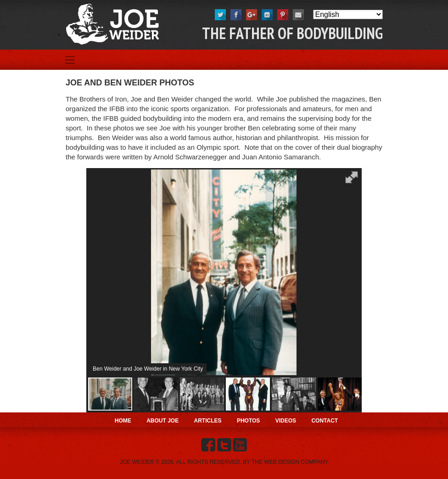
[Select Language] (348, 14)
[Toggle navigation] (70, 60)
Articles (208, 421)
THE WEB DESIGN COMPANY (290, 462)
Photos (248, 421)
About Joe (162, 421)
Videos (286, 421)
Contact (325, 421)
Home (123, 421)
